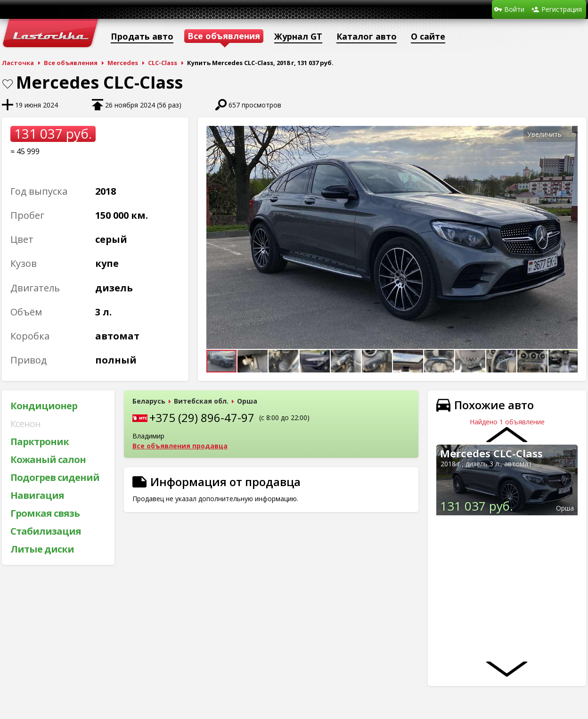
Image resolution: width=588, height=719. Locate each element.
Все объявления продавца (180, 446)
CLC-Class (163, 63)
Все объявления (71, 63)
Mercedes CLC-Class (491, 453)
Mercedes (123, 63)
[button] (569, 134)
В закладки (8, 84)
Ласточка (18, 63)
